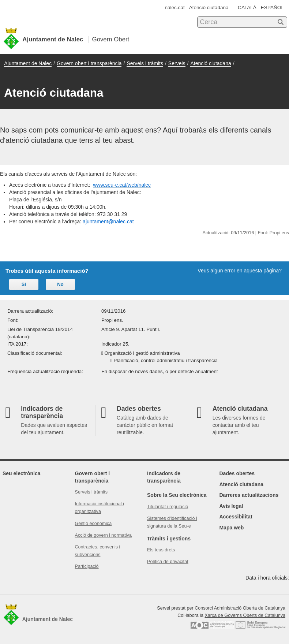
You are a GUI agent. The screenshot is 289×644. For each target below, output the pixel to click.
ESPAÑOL (272, 8)
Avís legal (231, 506)
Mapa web (232, 528)
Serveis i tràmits (145, 63)
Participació (87, 566)
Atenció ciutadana (209, 8)
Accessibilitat (236, 517)
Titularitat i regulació (168, 507)
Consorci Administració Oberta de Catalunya (240, 608)
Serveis (177, 63)
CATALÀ (247, 8)
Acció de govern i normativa (103, 535)
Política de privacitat (168, 562)
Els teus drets (161, 550)
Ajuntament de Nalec (28, 63)
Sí (24, 284)
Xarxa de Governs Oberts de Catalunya (245, 615)
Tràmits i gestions (169, 539)
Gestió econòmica (93, 524)
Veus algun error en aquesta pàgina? (240, 271)
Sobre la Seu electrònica (177, 495)
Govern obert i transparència (89, 63)
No (60, 284)
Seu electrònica (22, 473)
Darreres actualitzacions (249, 495)
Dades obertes (237, 473)
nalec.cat (174, 8)
